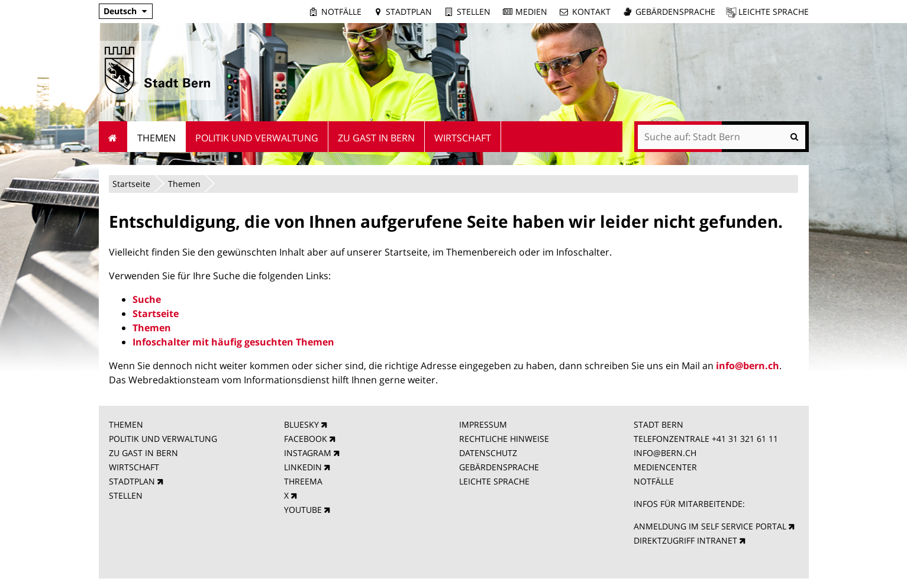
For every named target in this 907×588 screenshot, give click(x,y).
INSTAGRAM (308, 453)
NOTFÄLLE (654, 481)
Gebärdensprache (675, 12)
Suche (147, 299)
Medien (531, 12)
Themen (184, 184)
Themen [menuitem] (156, 138)
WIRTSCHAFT (134, 467)
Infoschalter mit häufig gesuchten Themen (233, 342)
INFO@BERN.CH (665, 453)
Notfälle (341, 12)
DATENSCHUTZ (488, 453)
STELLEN (126, 495)
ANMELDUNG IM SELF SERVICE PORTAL (710, 526)
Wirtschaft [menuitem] (463, 138)
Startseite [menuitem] (113, 137)
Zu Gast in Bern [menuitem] (376, 138)
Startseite (131, 184)
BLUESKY (301, 424)
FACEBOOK (306, 439)
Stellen (474, 12)
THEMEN (126, 424)
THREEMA (303, 481)
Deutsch (120, 11)
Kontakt (591, 12)
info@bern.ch (748, 366)
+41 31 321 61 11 (745, 439)
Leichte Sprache (774, 12)
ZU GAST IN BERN (143, 453)
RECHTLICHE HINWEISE (504, 439)
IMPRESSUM (483, 424)
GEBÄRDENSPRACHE (499, 467)
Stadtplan (409, 12)
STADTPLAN (132, 481)
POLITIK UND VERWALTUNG (163, 439)
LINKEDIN (303, 467)
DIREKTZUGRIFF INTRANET (685, 540)
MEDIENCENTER (665, 467)
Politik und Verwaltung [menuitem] (257, 138)
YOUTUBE (303, 510)
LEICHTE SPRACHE (494, 481)
